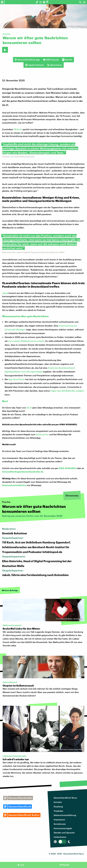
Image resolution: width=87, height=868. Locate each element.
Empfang (58, 806)
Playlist (66, 865)
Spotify (67, 60)
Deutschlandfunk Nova (65, 798)
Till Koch (18, 129)
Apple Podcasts (34, 65)
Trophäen (58, 811)
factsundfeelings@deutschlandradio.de (23, 472)
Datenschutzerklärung (65, 815)
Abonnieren (55, 65)
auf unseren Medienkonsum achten (26, 341)
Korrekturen (60, 824)
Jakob (5, 293)
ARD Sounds (51, 60)
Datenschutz (42, 434)
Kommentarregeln (63, 828)
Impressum (59, 819)
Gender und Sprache (64, 833)
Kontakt (58, 802)
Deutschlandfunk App (27, 60)
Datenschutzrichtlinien (14, 485)
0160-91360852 (67, 468)
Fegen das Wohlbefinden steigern (67, 391)
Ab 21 (29, 408)
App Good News (17, 379)
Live (22, 865)
